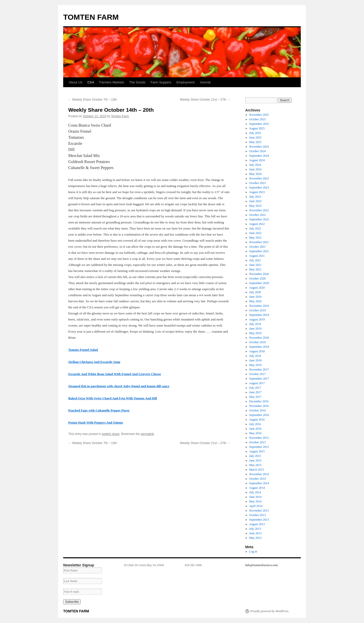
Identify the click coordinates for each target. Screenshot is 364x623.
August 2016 (257, 420)
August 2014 (257, 488)
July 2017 (255, 388)
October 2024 (258, 151)
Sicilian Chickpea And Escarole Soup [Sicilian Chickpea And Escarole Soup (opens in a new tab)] (94, 362)
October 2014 (258, 479)
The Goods (137, 82)
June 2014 (255, 497)
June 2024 (255, 169)
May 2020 (255, 301)
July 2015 (255, 456)
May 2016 (255, 433)
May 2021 (255, 269)
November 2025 (259, 115)
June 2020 (255, 297)
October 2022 (258, 215)
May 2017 (255, 397)
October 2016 (258, 410)
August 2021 (257, 256)
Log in (253, 551)
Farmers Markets (112, 82)
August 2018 (257, 351)
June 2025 (255, 137)
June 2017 (255, 392)
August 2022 (257, 224)
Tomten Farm (120, 116)
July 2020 (255, 292)
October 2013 (258, 515)
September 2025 (259, 124)
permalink (147, 434)
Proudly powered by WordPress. (270, 611)
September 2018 (259, 347)
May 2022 (255, 238)
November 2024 (259, 147)
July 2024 (255, 165)
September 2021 (259, 251)
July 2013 (255, 529)
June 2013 (255, 533)
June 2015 (255, 460)
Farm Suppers (161, 82)
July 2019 (255, 324)
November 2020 (259, 274)
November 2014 (259, 474)
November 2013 (259, 511)
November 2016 (259, 406)
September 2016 (259, 415)
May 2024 (255, 174)
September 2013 (259, 520)
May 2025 (255, 142)
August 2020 (257, 288)
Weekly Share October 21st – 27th (205, 100)
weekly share (111, 434)
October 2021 (258, 247)
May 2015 (255, 465)
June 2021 (255, 265)
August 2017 (257, 383)
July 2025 (255, 133)
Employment (186, 82)
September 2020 (259, 283)
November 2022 (259, 210)
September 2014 (259, 483)
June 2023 (255, 201)
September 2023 (259, 188)
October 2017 (258, 374)
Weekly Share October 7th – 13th (93, 100)
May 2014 (255, 501)
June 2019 (255, 329)
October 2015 (258, 442)
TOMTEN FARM (91, 17)
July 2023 (255, 197)
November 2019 (259, 306)
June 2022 (255, 233)
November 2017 (259, 370)
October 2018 (258, 342)
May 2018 (255, 365)
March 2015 (257, 470)
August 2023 (257, 192)
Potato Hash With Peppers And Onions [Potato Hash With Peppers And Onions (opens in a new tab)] (96, 422)
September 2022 (259, 219)
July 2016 (255, 424)
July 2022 (255, 228)
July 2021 (255, 260)
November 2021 (259, 242)
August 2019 (257, 319)
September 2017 (259, 379)
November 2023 (259, 178)
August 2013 (257, 524)
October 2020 (258, 279)
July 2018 (255, 356)
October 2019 (258, 310)
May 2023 (255, 206)
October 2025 (258, 119)
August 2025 (257, 128)
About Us (75, 82)
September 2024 (259, 156)
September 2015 (259, 447)
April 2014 (256, 506)
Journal (205, 82)
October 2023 (258, 183)
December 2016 (259, 401)
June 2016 (255, 429)
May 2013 (255, 538)
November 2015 (259, 438)
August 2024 (257, 160)
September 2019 (259, 315)
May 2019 (255, 333)
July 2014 (255, 492)
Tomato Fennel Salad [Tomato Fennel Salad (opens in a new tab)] (83, 350)
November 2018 (259, 338)
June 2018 (255, 360)
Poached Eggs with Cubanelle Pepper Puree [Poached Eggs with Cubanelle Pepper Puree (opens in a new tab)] (99, 410)
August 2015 (257, 451)
